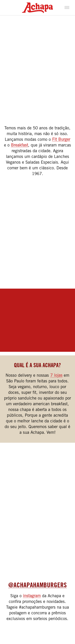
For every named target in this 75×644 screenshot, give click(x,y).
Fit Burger (61, 140)
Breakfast (19, 146)
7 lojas (56, 376)
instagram (32, 596)
